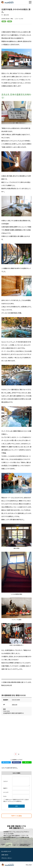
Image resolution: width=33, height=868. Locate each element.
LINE (27, 762)
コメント (6, 781)
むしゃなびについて (6, 851)
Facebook (16, 762)
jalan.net (15, 704)
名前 (5, 788)
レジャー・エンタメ (19, 19)
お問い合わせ (5, 855)
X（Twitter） (6, 762)
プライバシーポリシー (7, 858)
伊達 (12, 19)
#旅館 (10, 21)
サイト (5, 796)
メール (6, 792)
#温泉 (4, 21)
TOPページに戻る (16, 816)
